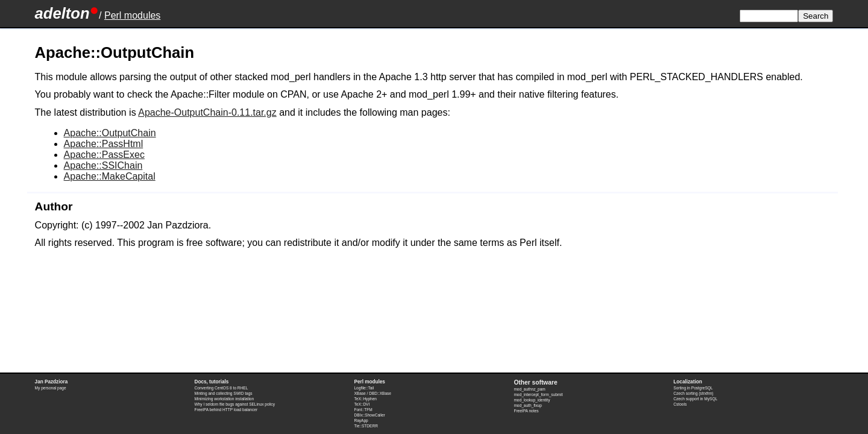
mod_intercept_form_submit (538, 395)
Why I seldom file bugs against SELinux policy (235, 404)
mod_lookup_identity (532, 400)
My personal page (51, 388)
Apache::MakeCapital (110, 176)
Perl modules (132, 15)
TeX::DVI (362, 404)
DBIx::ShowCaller (369, 415)
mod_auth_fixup (528, 405)
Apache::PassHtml (104, 144)
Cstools (680, 404)
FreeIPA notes (526, 411)
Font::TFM (363, 410)
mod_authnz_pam (529, 389)
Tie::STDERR (366, 426)
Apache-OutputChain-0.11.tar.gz (207, 112)
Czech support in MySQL (695, 399)
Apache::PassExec (104, 155)
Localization (687, 382)
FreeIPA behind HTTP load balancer (226, 410)
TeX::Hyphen (365, 399)
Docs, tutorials (212, 382)
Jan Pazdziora (52, 382)
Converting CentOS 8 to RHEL (222, 388)
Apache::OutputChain (110, 133)
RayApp (361, 420)
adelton (62, 13)
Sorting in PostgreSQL (693, 388)
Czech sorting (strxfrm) (693, 393)
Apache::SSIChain (103, 165)
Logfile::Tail (364, 388)
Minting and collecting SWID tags (224, 393)
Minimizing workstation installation (225, 399)
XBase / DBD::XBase (373, 393)
